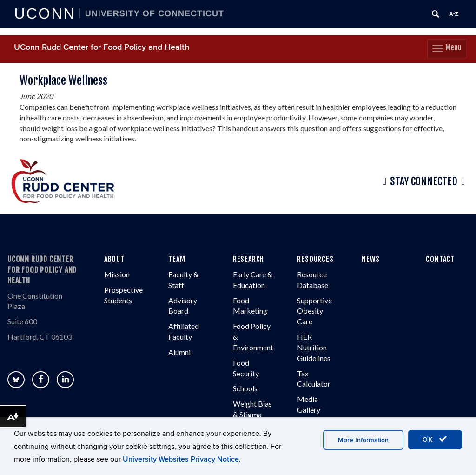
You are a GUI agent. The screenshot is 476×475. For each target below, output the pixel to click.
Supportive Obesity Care (314, 311)
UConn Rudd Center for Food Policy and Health (102, 47)
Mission (117, 274)
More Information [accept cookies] (363, 440)
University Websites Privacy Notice (181, 459)
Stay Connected (424, 181)
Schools (245, 388)
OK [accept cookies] (435, 439)
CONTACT (440, 259)
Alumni (179, 352)
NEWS (371, 259)
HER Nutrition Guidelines (314, 347)
